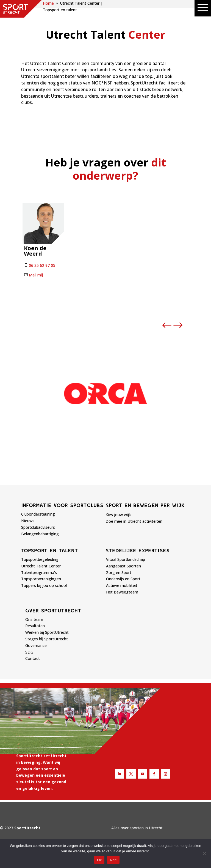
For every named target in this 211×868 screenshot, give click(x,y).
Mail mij (36, 275)
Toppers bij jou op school (44, 585)
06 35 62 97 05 (42, 265)
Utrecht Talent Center (41, 566)
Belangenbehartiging (40, 534)
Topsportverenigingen (41, 579)
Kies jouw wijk (118, 515)
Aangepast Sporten (123, 566)
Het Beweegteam (122, 592)
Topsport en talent (50, 550)
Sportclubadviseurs (38, 527)
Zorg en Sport (119, 572)
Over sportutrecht (53, 610)
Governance (36, 645)
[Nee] (204, 853)
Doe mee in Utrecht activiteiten (134, 521)
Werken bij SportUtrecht (47, 632)
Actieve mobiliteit (122, 585)
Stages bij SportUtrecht (47, 639)
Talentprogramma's (39, 572)
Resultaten (35, 626)
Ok (99, 860)
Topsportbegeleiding (40, 559)
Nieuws (28, 521)
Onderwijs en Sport (123, 579)
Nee (113, 860)
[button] (167, 326)
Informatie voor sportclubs (62, 505)
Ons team (34, 619)
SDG (29, 652)
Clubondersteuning (38, 514)
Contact (33, 658)
